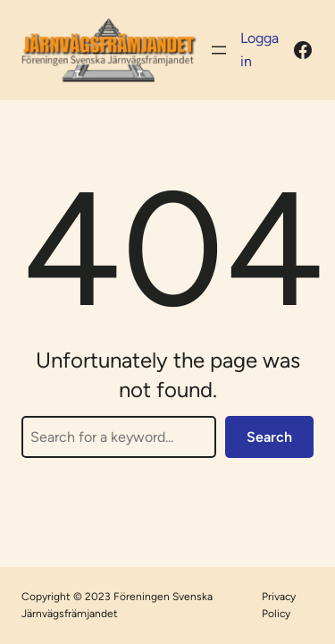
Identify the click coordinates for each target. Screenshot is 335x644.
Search (269, 437)
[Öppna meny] (219, 50)
